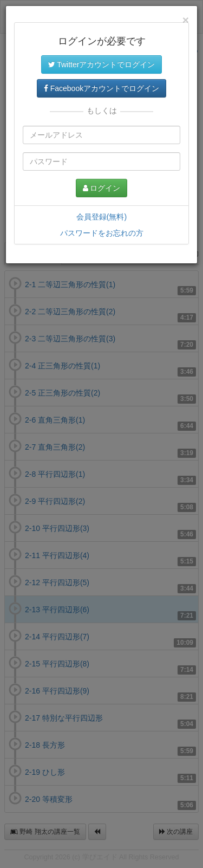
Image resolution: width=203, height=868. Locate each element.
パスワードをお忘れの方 (102, 233)
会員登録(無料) (101, 217)
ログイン (102, 188)
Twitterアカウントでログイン (102, 64)
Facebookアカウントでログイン (101, 88)
